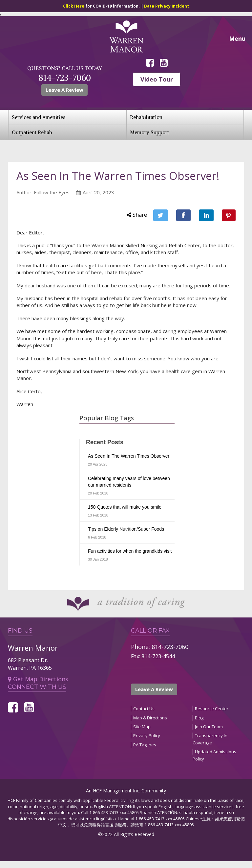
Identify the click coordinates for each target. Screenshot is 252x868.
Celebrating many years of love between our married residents (129, 482)
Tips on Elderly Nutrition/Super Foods (126, 529)
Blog (199, 718)
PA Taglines (145, 745)
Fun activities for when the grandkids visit (130, 551)
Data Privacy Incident (167, 6)
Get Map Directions (38, 679)
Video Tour (157, 79)
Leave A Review (64, 90)
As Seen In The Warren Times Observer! (129, 456)
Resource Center (212, 709)
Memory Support (149, 132)
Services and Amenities (39, 117)
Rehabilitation (146, 117)
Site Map (142, 727)
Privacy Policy (147, 735)
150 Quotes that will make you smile (125, 507)
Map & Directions (150, 718)
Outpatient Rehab (32, 132)
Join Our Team (209, 727)
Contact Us (144, 709)
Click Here (74, 6)
